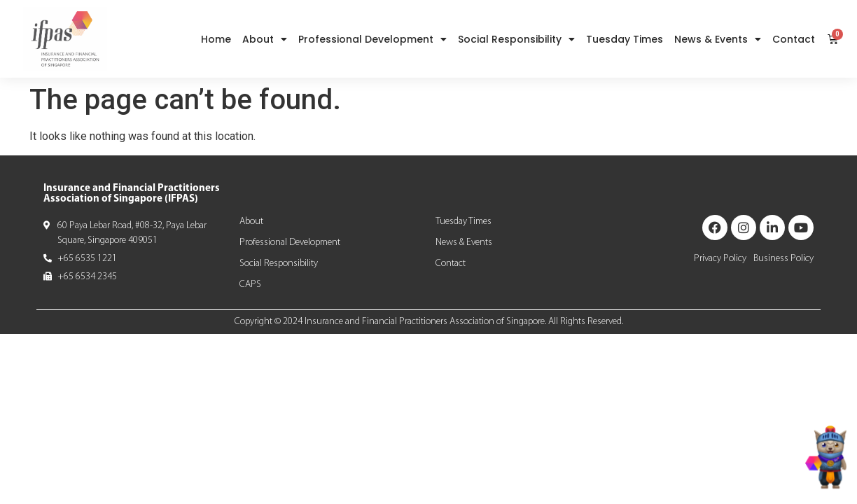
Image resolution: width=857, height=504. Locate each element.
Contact (794, 39)
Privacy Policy (720, 259)
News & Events (718, 39)
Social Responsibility (516, 39)
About (265, 39)
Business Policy (783, 259)
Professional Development (372, 39)
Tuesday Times (625, 39)
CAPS (250, 285)
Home (216, 39)
